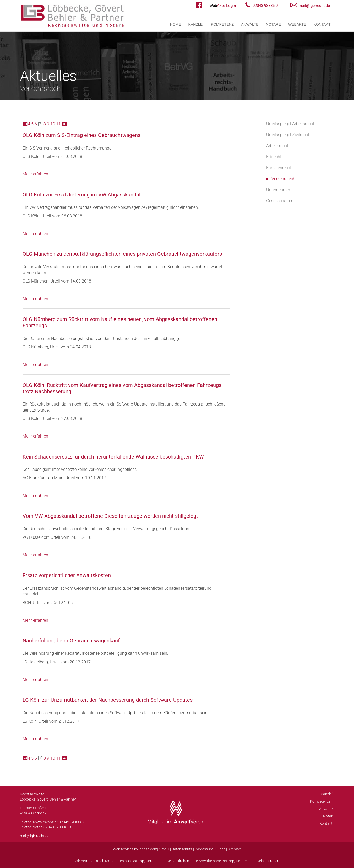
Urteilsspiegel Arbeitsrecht (290, 124)
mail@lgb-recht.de (314, 6)
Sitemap (234, 849)
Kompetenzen (321, 801)
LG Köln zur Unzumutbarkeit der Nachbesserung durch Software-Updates (108, 700)
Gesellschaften (280, 201)
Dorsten (152, 861)
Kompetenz (222, 24)
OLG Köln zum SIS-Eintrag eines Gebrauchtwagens (81, 135)
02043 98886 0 (265, 6)
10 (53, 124)
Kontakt (322, 24)
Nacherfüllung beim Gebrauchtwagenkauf (71, 641)
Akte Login (223, 6)
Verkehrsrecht (284, 179)
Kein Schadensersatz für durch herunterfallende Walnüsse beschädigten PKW (113, 457)
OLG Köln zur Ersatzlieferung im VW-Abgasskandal (81, 195)
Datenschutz (182, 849)
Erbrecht (274, 157)
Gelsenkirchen (178, 861)
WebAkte (297, 24)
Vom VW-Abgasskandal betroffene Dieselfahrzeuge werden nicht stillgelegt (110, 516)
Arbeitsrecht (277, 146)
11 (58, 124)
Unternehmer (278, 190)
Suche (220, 849)
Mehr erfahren (35, 174)
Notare (273, 24)
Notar (328, 816)
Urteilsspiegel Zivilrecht (288, 135)
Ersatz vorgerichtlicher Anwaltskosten (67, 575)
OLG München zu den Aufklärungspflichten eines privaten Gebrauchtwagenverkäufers (122, 254)
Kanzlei (196, 24)
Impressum (204, 849)
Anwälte (250, 24)
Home (176, 24)
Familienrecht (279, 168)
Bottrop (138, 861)
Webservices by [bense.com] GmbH (141, 849)
